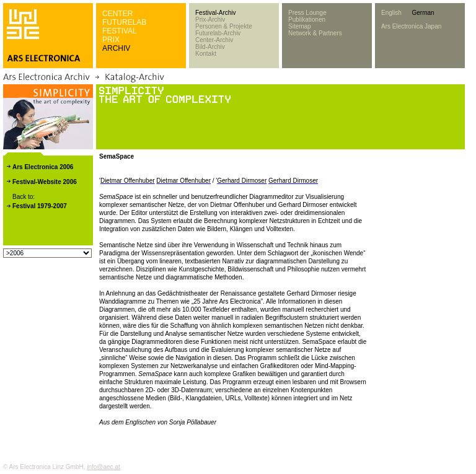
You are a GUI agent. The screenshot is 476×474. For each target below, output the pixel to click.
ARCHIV (116, 48)
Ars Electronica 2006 (43, 167)
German (423, 13)
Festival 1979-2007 (40, 206)
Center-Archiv (214, 40)
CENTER (117, 14)
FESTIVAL (120, 31)
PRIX (111, 40)
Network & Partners (315, 33)
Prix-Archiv (210, 20)
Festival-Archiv (216, 13)
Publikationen (307, 20)
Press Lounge (307, 13)
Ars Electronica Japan (411, 26)
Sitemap (300, 26)
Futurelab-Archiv (218, 33)
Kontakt (206, 54)
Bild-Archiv (210, 47)
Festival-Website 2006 (45, 182)
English (391, 13)
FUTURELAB (124, 22)
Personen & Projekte (224, 26)
